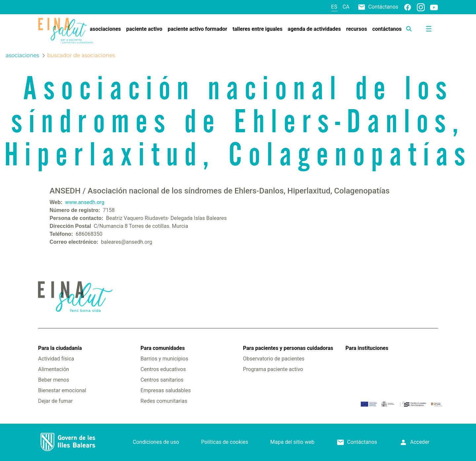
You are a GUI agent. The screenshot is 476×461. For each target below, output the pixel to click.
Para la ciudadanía (60, 348)
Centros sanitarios (162, 380)
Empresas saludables (166, 390)
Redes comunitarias (164, 401)
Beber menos (54, 380)
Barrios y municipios (164, 359)
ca (346, 7)
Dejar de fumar (55, 401)
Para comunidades (163, 348)
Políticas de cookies (224, 442)
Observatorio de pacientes (274, 359)
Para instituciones (367, 348)
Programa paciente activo (273, 369)
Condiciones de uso (156, 442)
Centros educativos (163, 369)
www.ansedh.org (85, 202)
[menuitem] (105, 29)
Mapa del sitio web (293, 442)
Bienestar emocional (62, 390)
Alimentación (54, 369)
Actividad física (56, 359)
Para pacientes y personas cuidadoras (288, 348)
